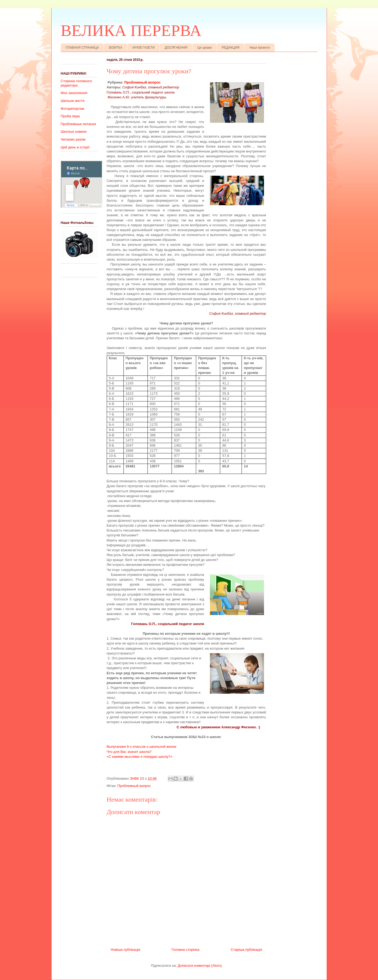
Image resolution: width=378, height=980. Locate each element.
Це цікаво (205, 48)
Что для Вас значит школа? (129, 752)
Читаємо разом (73, 139)
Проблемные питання (78, 124)
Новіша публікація (126, 950)
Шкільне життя (73, 101)
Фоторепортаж (73, 109)
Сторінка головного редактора (76, 83)
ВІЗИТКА (116, 48)
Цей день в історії (75, 147)
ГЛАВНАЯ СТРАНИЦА (82, 48)
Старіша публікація (246, 950)
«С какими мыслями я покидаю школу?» (140, 757)
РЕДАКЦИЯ (231, 48)
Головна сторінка (185, 950)
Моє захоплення (74, 93)
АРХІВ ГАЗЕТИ (143, 48)
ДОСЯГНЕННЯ (176, 48)
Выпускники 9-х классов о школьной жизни (142, 747)
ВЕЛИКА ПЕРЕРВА (131, 31)
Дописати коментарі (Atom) (200, 966)
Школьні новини (74, 132)
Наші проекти (260, 48)
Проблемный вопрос (143, 82)
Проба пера (70, 116)
